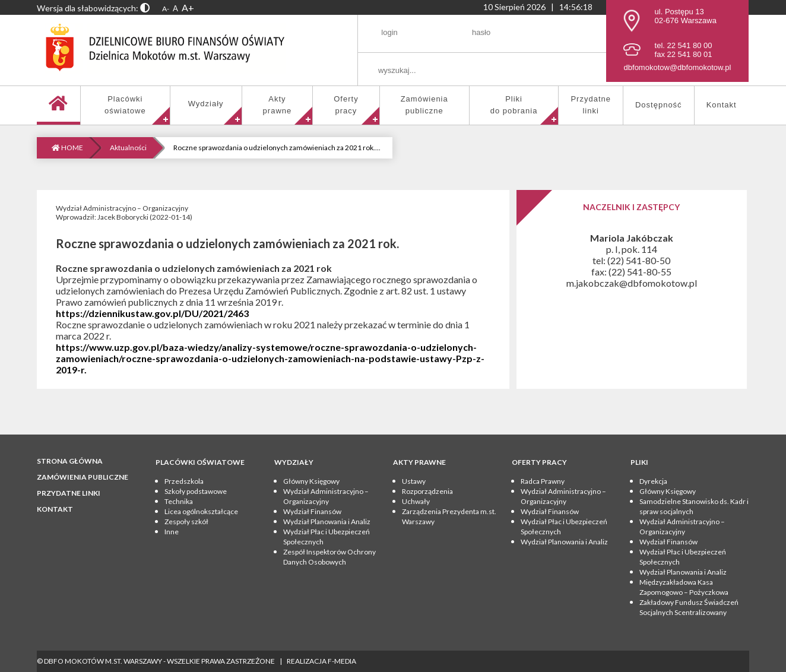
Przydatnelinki (591, 105)
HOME (67, 148)
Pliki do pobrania (514, 105)
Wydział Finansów (312, 511)
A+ (188, 7)
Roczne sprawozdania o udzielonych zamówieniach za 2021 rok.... (277, 148)
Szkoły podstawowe (196, 491)
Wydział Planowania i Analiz (327, 522)
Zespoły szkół (186, 522)
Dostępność (659, 105)
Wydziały (206, 104)
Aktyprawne (278, 105)
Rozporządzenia (427, 491)
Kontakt (722, 105)
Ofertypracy (346, 105)
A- (166, 9)
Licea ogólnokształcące (201, 511)
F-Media (342, 661)
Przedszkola (184, 481)
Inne (172, 532)
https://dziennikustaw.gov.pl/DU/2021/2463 (152, 313)
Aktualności (128, 148)
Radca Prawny (543, 481)
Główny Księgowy (311, 481)
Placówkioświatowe (125, 105)
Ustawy (414, 481)
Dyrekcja (653, 481)
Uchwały (416, 501)
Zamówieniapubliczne (424, 105)
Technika (179, 501)
